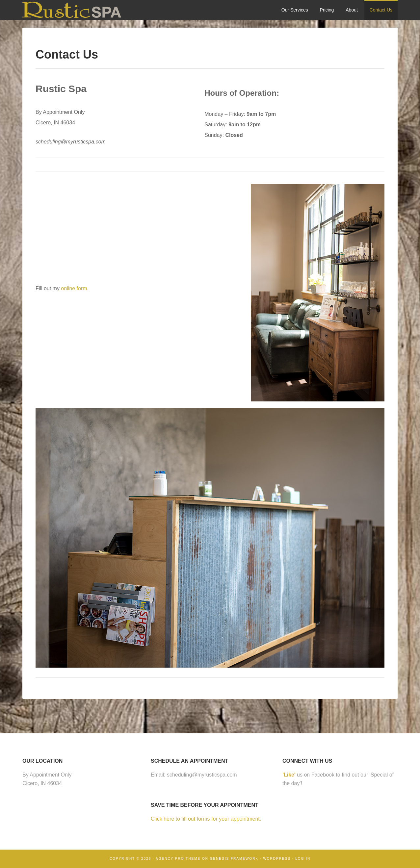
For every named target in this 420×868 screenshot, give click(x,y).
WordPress (277, 859)
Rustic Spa (72, 10)
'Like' (289, 775)
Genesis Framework (234, 859)
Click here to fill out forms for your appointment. (206, 819)
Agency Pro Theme (178, 859)
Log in (303, 859)
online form (74, 288)
